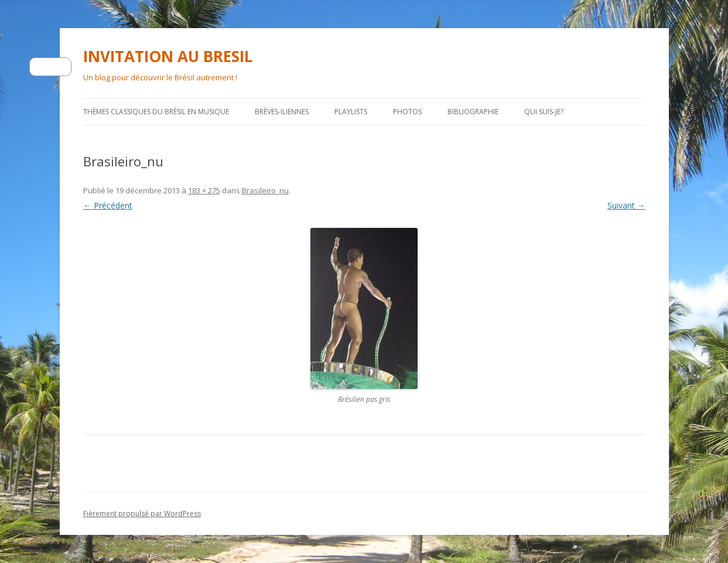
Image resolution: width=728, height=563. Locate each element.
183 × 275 (204, 190)
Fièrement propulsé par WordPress (142, 513)
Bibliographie (473, 112)
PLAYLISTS (351, 112)
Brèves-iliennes (282, 112)
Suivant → (626, 205)
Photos (407, 112)
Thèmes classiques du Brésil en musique (156, 112)
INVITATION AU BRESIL (168, 56)
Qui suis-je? (544, 112)
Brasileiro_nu (265, 190)
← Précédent (108, 205)
